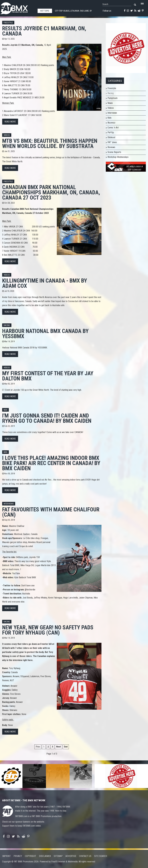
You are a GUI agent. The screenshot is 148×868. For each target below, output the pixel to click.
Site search (101, 856)
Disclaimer (45, 856)
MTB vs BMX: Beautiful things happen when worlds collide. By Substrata (50, 143)
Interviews (9, 504)
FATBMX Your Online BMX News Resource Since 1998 (17, 7)
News (110, 103)
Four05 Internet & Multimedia (64, 862)
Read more (10, 122)
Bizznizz (111, 123)
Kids (5, 410)
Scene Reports (114, 152)
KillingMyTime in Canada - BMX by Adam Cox (45, 283)
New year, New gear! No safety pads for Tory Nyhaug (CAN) (48, 630)
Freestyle (8, 23)
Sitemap (58, 856)
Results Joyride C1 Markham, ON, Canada (44, 31)
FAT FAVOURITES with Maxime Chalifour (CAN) (51, 512)
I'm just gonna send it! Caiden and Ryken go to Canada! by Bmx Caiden (47, 418)
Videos (7, 135)
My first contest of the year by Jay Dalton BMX (48, 376)
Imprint (7, 856)
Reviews (111, 147)
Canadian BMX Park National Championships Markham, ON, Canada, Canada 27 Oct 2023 (51, 192)
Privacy (18, 856)
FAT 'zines (112, 142)
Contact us (85, 856)
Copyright (30, 856)
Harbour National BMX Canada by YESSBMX (45, 334)
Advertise (71, 856)
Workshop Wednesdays (118, 157)
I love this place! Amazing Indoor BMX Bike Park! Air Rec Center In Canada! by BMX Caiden (51, 463)
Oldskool (111, 137)
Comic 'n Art (113, 128)
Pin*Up (111, 132)
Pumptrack (113, 98)
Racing (7, 325)
